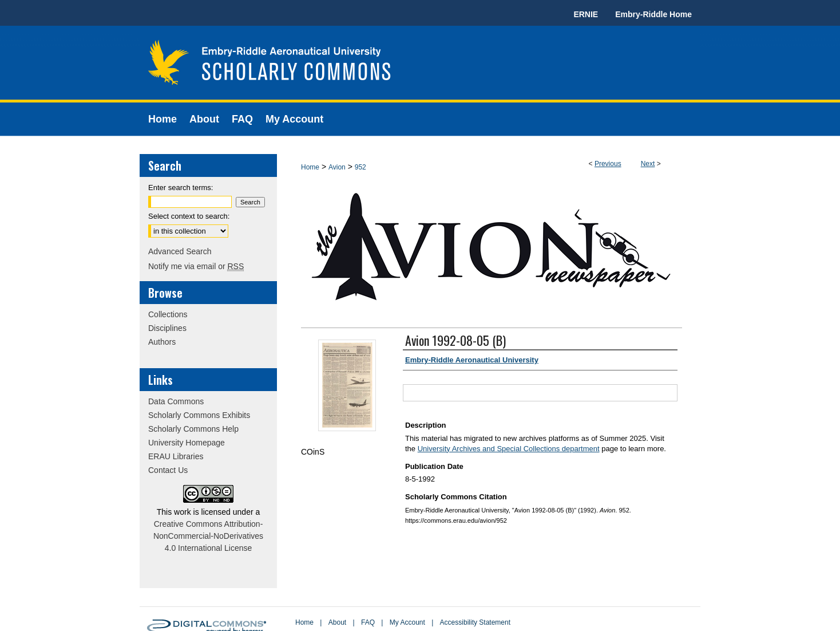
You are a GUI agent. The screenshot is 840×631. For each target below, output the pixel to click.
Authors (162, 342)
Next (648, 164)
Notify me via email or (196, 266)
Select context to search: (189, 216)
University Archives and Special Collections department (509, 449)
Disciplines (167, 328)
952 (360, 167)
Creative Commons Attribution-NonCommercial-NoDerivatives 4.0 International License (208, 536)
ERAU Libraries (176, 456)
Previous (608, 164)
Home (310, 167)
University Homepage (187, 443)
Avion (337, 167)
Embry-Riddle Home (653, 14)
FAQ (368, 622)
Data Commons (176, 401)
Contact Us (168, 470)
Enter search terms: (181, 188)
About (337, 622)
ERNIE (586, 14)
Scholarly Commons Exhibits (199, 415)
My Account (407, 622)
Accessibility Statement (475, 622)
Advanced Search (180, 251)
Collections (168, 314)
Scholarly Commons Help (193, 429)
